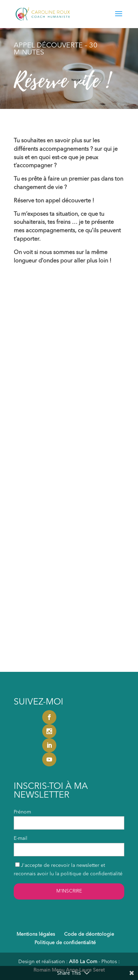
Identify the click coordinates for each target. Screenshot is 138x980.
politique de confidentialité (92, 874)
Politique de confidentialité (65, 943)
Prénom (22, 812)
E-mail (21, 838)
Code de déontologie (89, 934)
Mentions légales (36, 934)
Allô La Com (83, 962)
